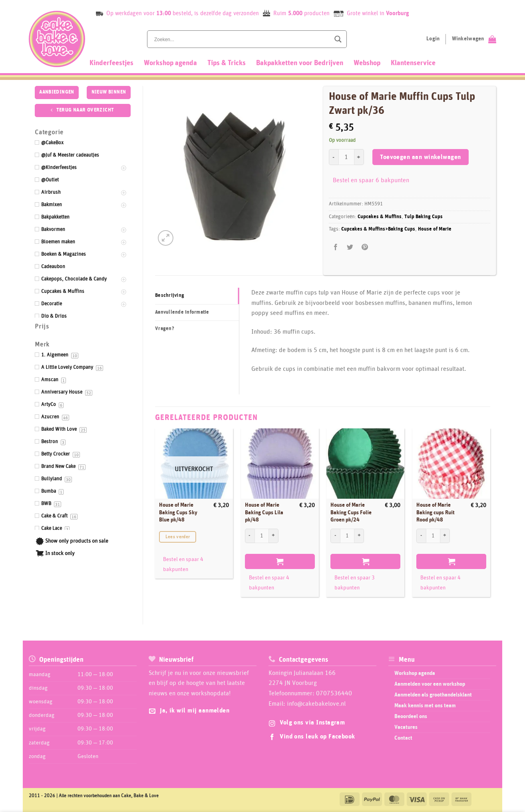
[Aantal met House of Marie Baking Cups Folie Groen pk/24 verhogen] (359, 536)
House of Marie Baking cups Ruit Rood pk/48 (436, 512)
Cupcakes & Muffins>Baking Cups (378, 229)
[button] (166, 238)
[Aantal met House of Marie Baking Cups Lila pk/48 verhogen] (274, 536)
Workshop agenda (170, 63)
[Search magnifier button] (338, 39)
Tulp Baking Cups (424, 217)
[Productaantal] (346, 157)
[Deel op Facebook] (336, 247)
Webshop (367, 63)
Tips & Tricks (227, 63)
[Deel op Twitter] (350, 247)
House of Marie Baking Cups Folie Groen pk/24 (351, 512)
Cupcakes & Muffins (380, 217)
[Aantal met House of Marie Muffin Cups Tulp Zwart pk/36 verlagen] (334, 157)
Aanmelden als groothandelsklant (433, 695)
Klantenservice (413, 63)
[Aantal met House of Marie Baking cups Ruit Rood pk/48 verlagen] (421, 536)
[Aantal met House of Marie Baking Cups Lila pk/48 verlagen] (250, 536)
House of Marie (435, 229)
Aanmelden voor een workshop (430, 684)
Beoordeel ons (411, 716)
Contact (403, 738)
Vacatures (406, 727)
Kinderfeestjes (111, 63)
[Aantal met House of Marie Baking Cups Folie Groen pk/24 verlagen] (335, 536)
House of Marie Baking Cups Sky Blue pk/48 (178, 512)
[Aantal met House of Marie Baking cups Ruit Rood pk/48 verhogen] (445, 536)
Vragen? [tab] (165, 329)
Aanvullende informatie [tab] (182, 312)
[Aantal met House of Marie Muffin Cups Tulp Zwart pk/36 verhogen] (359, 157)
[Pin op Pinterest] (365, 247)
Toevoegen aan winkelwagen (421, 157)
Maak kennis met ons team (425, 706)
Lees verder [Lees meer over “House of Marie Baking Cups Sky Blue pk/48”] (178, 537)
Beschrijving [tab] (170, 296)
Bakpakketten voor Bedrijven (300, 63)
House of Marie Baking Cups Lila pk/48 (264, 512)
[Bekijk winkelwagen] (474, 39)
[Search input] (241, 39)
